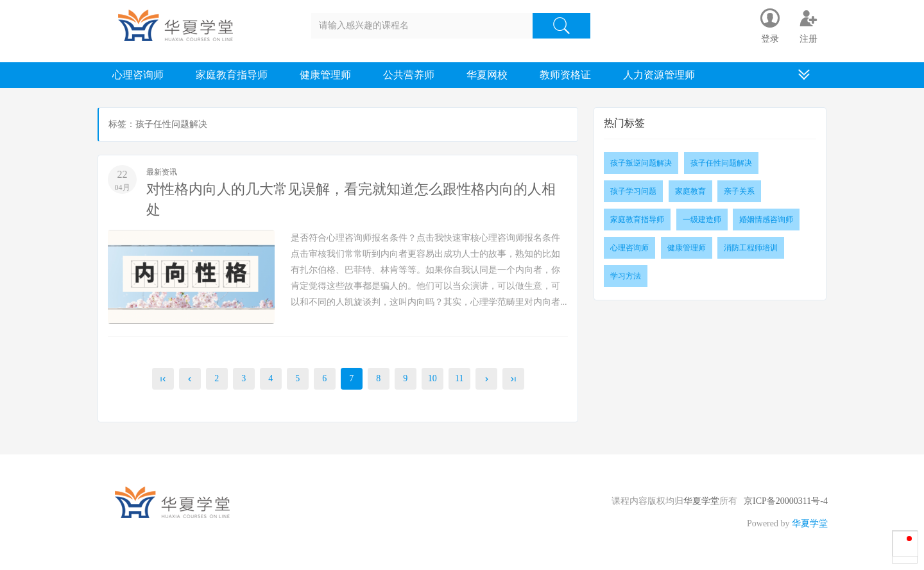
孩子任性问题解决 (721, 163)
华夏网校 (487, 75)
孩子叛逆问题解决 (641, 163)
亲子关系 (739, 191)
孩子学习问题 (633, 191)
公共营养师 (409, 75)
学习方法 (626, 276)
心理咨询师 (138, 75)
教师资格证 (565, 75)
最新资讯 (162, 172)
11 (459, 378)
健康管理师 (325, 75)
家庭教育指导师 (232, 75)
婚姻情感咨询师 (766, 220)
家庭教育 (690, 191)
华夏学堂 (701, 501)
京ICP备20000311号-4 (786, 501)
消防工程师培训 (751, 248)
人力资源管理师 (659, 75)
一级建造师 (702, 220)
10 (432, 378)
